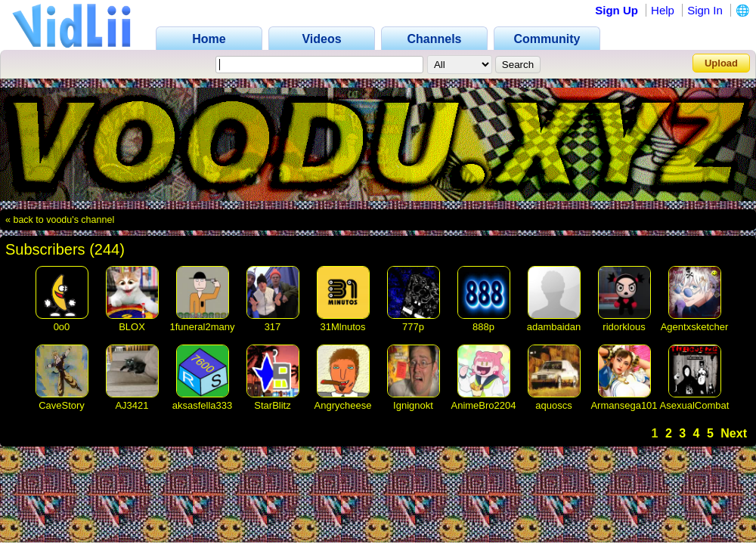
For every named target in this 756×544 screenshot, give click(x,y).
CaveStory (62, 405)
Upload (721, 63)
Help (663, 10)
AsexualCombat (695, 405)
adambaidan (554, 327)
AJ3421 (132, 405)
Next (734, 433)
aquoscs (553, 405)
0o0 (62, 327)
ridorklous (624, 327)
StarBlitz (272, 405)
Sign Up (617, 10)
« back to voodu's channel (60, 220)
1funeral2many (203, 327)
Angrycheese (343, 405)
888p (483, 327)
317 (273, 327)
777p (413, 327)
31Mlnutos (343, 327)
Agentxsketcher (695, 327)
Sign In (705, 10)
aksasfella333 (203, 405)
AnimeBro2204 (484, 405)
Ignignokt (413, 405)
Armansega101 (624, 405)
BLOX (132, 327)
